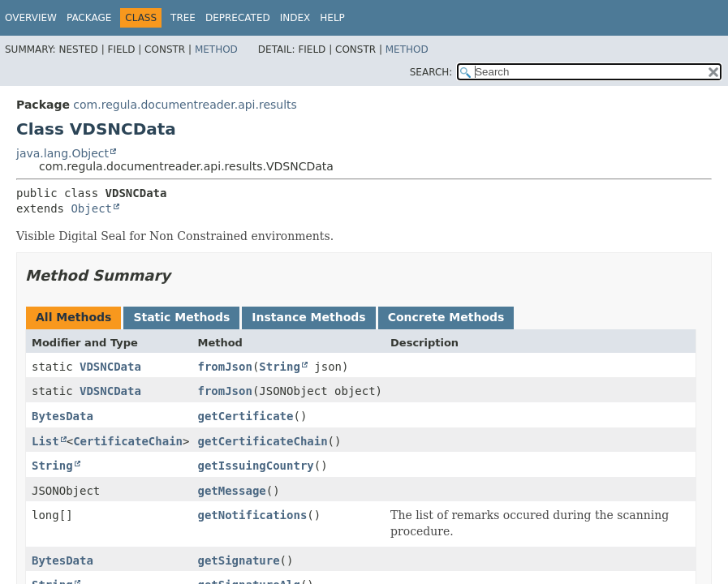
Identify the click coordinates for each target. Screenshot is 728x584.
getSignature (238, 560)
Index (295, 18)
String (280, 367)
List (45, 441)
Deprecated (238, 18)
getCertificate (245, 416)
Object (91, 208)
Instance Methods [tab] (308, 317)
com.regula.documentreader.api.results (185, 105)
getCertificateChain (262, 441)
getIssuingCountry (255, 466)
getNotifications (252, 515)
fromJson (224, 367)
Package (89, 18)
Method (216, 49)
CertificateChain (128, 441)
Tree (183, 18)
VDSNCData (110, 367)
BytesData (62, 416)
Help (332, 18)
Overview (31, 18)
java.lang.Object (62, 153)
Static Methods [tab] (181, 317)
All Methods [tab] (73, 317)
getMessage (231, 491)
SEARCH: (431, 72)
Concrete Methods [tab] (446, 317)
